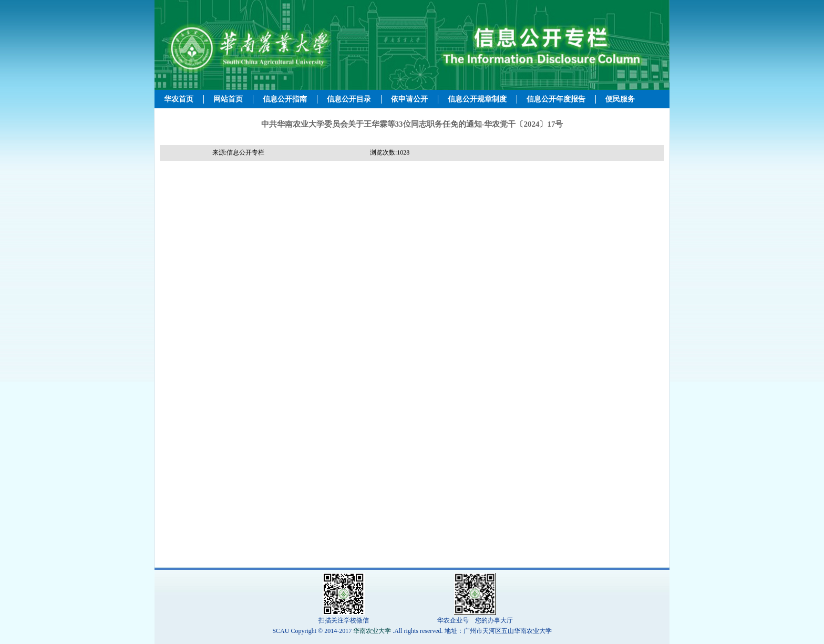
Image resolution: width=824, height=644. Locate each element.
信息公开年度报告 (556, 99)
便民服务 (620, 99)
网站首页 (228, 99)
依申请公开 (409, 99)
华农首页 (179, 99)
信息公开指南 (285, 99)
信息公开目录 (349, 99)
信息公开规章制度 (477, 99)
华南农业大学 (372, 631)
